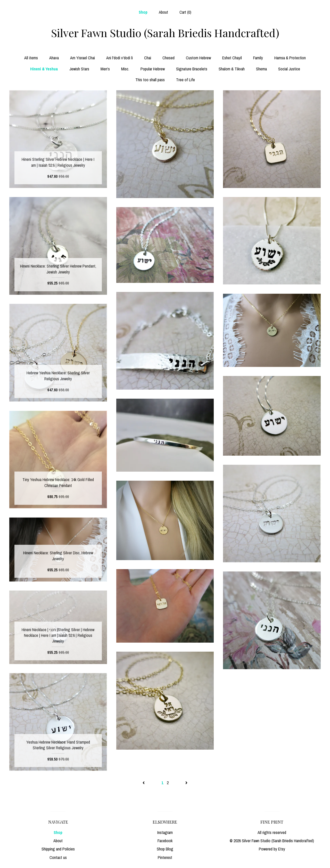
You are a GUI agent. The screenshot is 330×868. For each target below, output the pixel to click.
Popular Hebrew (153, 69)
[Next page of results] (186, 783)
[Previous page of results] (144, 783)
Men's (105, 69)
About (163, 12)
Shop (143, 12)
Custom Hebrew (198, 58)
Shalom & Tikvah (232, 69)
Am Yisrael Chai (82, 58)
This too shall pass (150, 80)
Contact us (58, 857)
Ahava (54, 58)
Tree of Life (185, 80)
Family (258, 58)
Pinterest (165, 857)
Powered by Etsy (272, 849)
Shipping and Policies (58, 849)
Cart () (185, 12)
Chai (148, 58)
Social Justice (289, 69)
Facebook (165, 841)
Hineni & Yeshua (44, 69)
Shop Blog (165, 849)
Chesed (168, 58)
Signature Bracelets (192, 69)
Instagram (165, 832)
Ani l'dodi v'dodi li (119, 58)
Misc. (125, 69)
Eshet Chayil (232, 58)
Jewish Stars (79, 69)
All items (31, 58)
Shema (261, 69)
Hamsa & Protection (290, 58)
